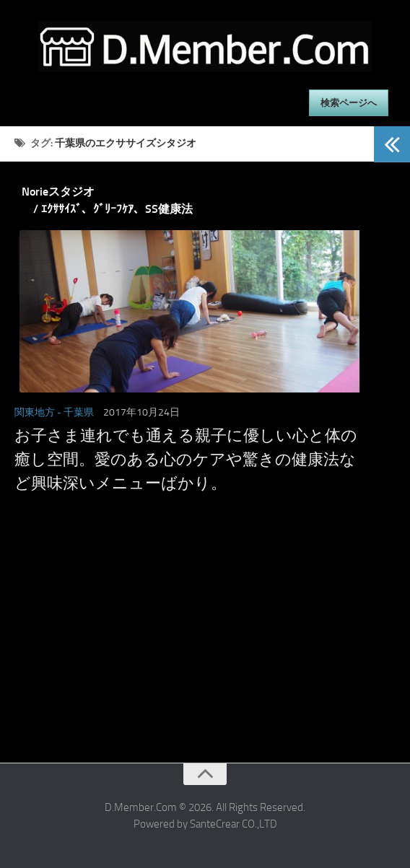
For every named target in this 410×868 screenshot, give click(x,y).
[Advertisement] (187, 654)
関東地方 (35, 412)
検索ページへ (349, 103)
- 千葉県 (75, 412)
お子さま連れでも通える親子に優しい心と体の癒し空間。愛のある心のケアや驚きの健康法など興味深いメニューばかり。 (186, 460)
